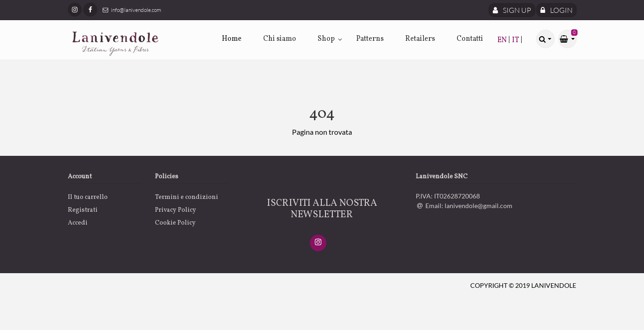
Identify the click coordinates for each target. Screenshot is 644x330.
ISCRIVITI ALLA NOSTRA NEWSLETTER (322, 209)
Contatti (470, 39)
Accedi (78, 223)
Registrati (83, 210)
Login (556, 10)
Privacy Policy (176, 210)
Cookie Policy (175, 223)
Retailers (420, 39)
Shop (326, 39)
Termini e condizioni (187, 197)
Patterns (370, 39)
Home (232, 39)
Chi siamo (280, 39)
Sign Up (512, 10)
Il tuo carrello (88, 197)
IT (516, 40)
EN (503, 40)
